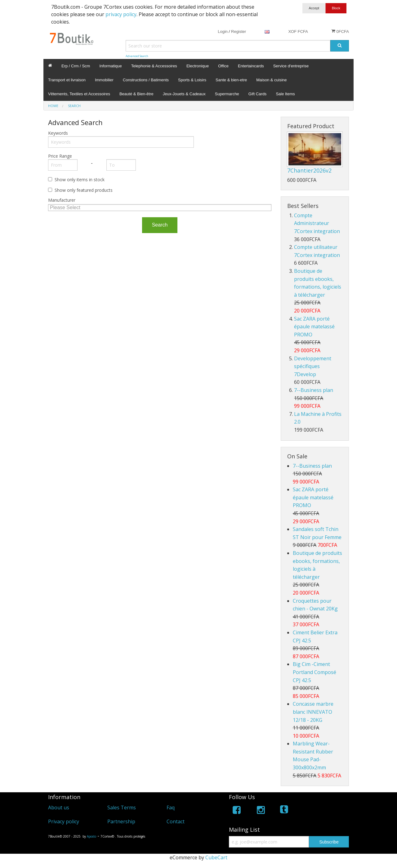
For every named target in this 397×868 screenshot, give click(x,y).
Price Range (60, 156)
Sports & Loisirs (192, 80)
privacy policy (121, 14)
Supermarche (227, 94)
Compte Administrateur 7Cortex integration (317, 223)
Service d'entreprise (291, 66)
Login (223, 31)
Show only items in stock (80, 180)
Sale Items (285, 94)
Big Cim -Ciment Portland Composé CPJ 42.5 (314, 672)
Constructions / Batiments (146, 80)
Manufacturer (62, 200)
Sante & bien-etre (231, 80)
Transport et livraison (67, 80)
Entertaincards (251, 66)
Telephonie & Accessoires (154, 66)
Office (223, 66)
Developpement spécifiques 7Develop (313, 366)
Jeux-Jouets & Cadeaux (184, 94)
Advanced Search (137, 56)
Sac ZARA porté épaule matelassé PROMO (314, 327)
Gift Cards (258, 94)
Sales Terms (122, 807)
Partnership (121, 821)
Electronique (198, 66)
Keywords (58, 133)
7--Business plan (314, 390)
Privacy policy (64, 821)
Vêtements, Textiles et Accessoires (79, 94)
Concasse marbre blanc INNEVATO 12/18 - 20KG (313, 712)
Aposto (91, 836)
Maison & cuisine (271, 80)
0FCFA (340, 31)
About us (59, 807)
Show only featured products (84, 190)
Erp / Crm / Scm (76, 66)
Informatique (110, 66)
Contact (176, 821)
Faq (171, 807)
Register (239, 31)
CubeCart (216, 857)
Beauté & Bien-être (136, 94)
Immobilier (104, 80)
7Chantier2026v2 (309, 170)
